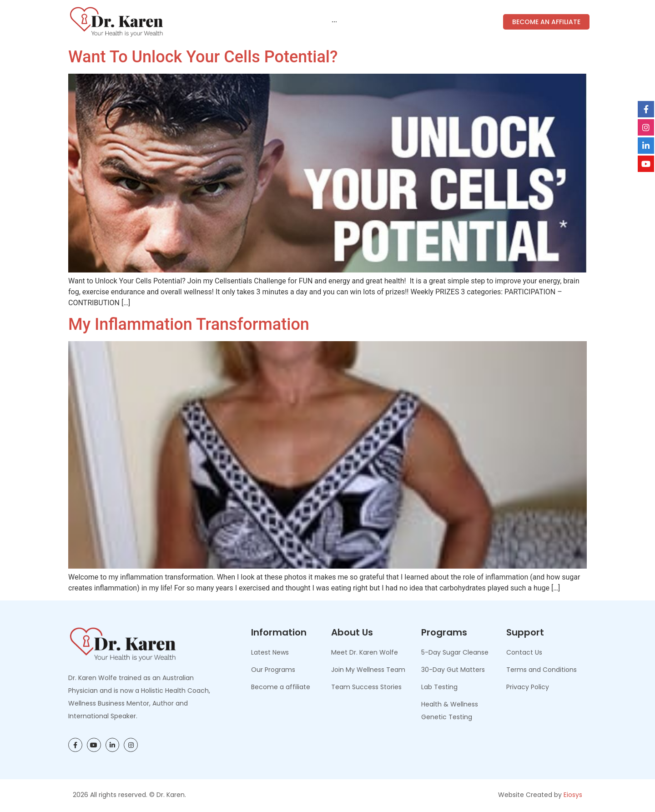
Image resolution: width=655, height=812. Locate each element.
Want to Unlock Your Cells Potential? (203, 57)
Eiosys (573, 795)
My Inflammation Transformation (189, 324)
